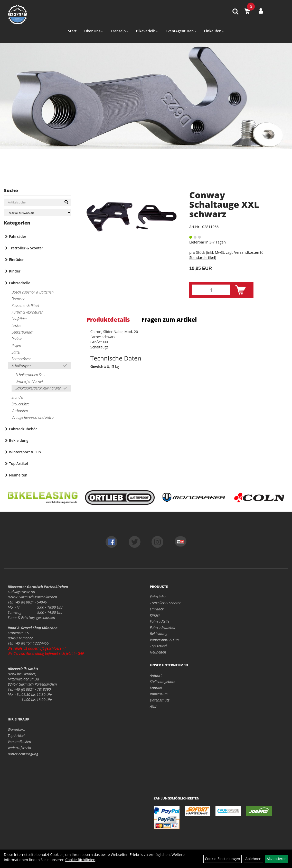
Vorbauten (20, 411)
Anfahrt (156, 675)
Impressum (159, 694)
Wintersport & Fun (25, 452)
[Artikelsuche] (236, 12)
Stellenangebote (163, 682)
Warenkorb (17, 729)
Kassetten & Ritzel (25, 305)
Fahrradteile (20, 283)
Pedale (17, 339)
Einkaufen (214, 31)
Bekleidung (19, 440)
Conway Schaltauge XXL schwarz (224, 205)
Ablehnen (253, 859)
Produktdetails (108, 319)
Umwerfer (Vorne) (29, 381)
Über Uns (94, 31)
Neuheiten (18, 475)
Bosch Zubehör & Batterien (33, 292)
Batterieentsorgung (23, 754)
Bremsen (18, 299)
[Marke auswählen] (37, 213)
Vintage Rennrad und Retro (33, 417)
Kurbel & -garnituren (27, 312)
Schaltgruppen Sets (30, 375)
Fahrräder (18, 236)
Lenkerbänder (22, 332)
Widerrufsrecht (20, 748)
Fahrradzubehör (23, 429)
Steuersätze (21, 404)
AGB (153, 706)
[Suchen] (66, 202)
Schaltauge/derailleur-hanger (38, 388)
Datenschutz (160, 700)
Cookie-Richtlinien (80, 860)
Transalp (120, 31)
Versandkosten (19, 742)
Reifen (16, 345)
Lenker (17, 325)
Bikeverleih (147, 31)
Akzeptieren (277, 859)
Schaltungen (21, 365)
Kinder (15, 271)
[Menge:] (211, 290)
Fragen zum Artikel (169, 319)
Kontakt (156, 688)
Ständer (18, 397)
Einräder (16, 260)
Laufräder (19, 319)
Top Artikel (18, 464)
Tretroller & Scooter (26, 248)
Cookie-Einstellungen (223, 859)
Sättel (16, 352)
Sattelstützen (21, 359)
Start (72, 31)
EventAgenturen (181, 31)
